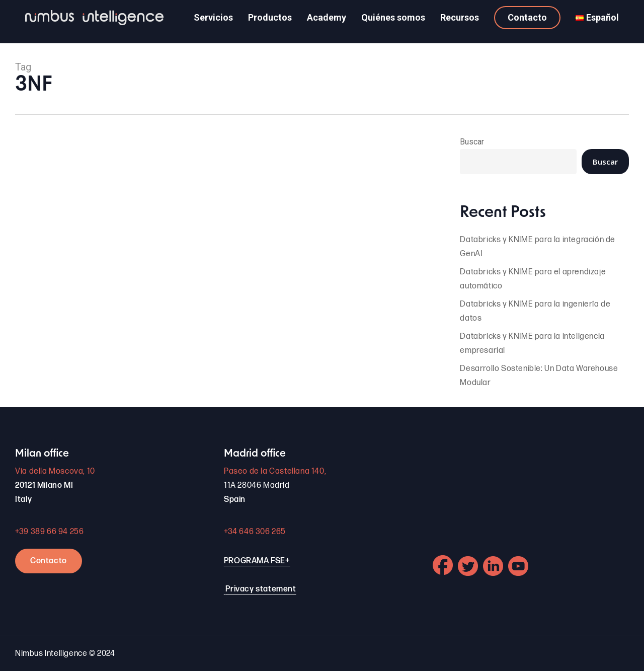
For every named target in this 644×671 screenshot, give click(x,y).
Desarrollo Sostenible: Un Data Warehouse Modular (539, 376)
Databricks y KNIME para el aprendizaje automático (533, 279)
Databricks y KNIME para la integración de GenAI (538, 247)
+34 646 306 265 (255, 532)
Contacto (49, 561)
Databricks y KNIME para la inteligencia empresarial (532, 344)
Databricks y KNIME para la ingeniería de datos (535, 311)
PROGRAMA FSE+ (257, 561)
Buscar (472, 142)
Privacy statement (261, 589)
